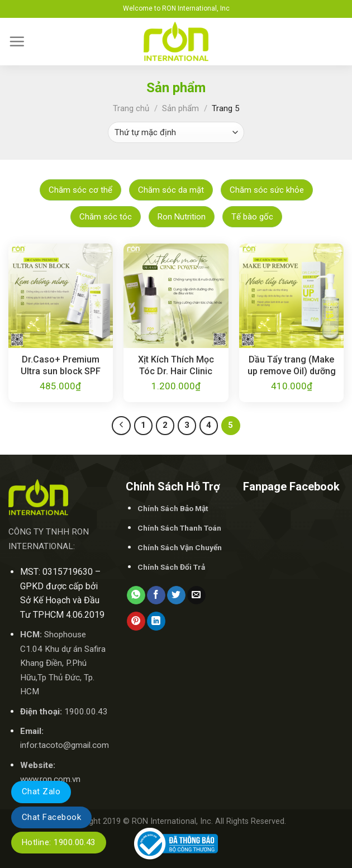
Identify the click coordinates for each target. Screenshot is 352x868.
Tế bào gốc (252, 217)
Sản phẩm (180, 108)
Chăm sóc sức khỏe (267, 190)
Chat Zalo (41, 791)
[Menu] (17, 41)
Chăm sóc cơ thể (80, 190)
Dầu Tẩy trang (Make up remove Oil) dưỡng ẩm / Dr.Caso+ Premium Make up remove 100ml (292, 365)
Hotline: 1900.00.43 (59, 842)
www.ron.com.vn (50, 779)
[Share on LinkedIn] (156, 621)
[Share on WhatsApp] (136, 595)
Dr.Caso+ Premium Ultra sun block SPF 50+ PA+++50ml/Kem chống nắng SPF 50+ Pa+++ (60, 365)
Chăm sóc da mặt (171, 190)
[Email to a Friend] (196, 595)
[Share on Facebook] (156, 595)
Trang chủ (131, 108)
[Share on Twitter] (176, 595)
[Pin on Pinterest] (136, 621)
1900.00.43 (86, 712)
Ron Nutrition (182, 217)
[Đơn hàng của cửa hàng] (176, 132)
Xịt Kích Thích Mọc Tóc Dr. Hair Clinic (176, 365)
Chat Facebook (51, 817)
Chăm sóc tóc (106, 217)
